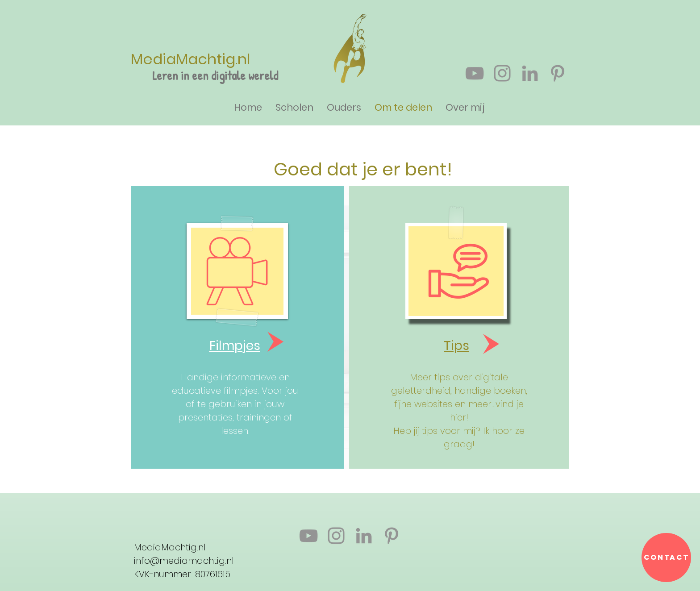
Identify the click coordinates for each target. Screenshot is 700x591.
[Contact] (666, 558)
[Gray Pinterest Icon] (558, 73)
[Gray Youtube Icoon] (475, 73)
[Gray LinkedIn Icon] (530, 73)
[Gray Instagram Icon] (502, 73)
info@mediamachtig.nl (184, 561)
